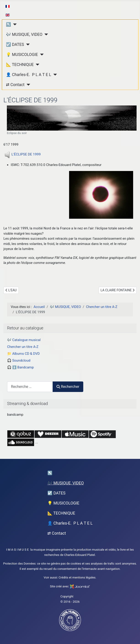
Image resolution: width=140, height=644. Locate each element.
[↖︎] (14, 24)
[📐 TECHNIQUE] (36, 65)
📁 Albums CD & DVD (23, 354)
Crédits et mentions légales (77, 577)
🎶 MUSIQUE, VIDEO (24, 34)
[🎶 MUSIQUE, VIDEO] (45, 34)
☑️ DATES (15, 45)
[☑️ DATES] (27, 45)
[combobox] (30, 387)
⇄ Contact (15, 85)
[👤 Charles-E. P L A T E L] (54, 75)
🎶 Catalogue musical (24, 340)
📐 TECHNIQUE (20, 65)
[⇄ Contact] (27, 85)
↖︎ (8, 24)
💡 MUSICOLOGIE (22, 55)
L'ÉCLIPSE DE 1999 (26, 155)
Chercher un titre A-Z (23, 347)
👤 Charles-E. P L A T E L (29, 75)
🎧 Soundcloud (19, 360)
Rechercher (68, 387)
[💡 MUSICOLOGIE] (41, 55)
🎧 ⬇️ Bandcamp (20, 367)
